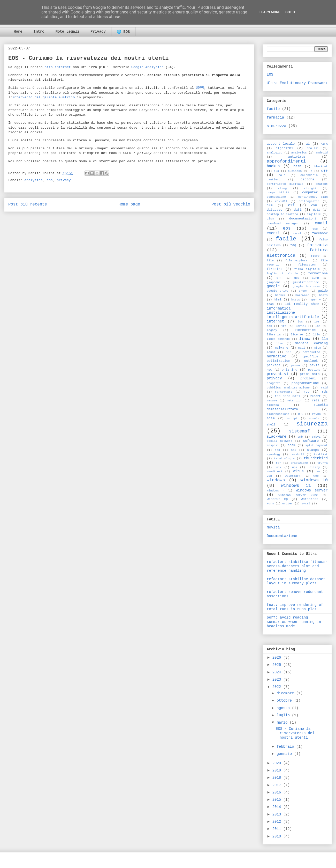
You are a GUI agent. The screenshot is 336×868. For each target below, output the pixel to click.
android (322, 153)
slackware (277, 437)
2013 (278, 814)
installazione (281, 313)
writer (287, 504)
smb (300, 437)
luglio (284, 715)
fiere (315, 256)
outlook (311, 361)
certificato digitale (285, 184)
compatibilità (278, 193)
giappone (274, 282)
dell (316, 210)
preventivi (278, 374)
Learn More (270, 12)
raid (324, 388)
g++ (279, 278)
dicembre (286, 693)
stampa (313, 450)
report (315, 396)
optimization (278, 361)
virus (298, 471)
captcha (307, 180)
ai (308, 144)
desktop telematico (282, 214)
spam (292, 445)
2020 (278, 763)
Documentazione (282, 536)
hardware (302, 295)
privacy (64, 180)
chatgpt (322, 184)
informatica (279, 308)
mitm (317, 348)
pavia (315, 365)
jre (284, 326)
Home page (129, 204)
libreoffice (305, 330)
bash (297, 166)
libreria (274, 335)
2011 (278, 829)
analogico (274, 153)
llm (325, 339)
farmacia (275, 117)
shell (271, 425)
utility (314, 467)
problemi (308, 379)
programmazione (305, 383)
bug (276, 171)
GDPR (315, 278)
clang (282, 188)
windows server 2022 (298, 495)
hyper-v (315, 300)
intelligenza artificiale (293, 317)
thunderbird (316, 458)
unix (278, 467)
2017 (278, 785)
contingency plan (313, 197)
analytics (33, 180)
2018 (278, 778)
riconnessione (278, 414)
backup (273, 166)
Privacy (98, 32)
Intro (39, 32)
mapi (301, 348)
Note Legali (67, 32)
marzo (283, 723)
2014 (278, 807)
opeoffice (310, 357)
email (321, 223)
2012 (278, 822)
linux (305, 339)
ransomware (284, 392)
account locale (281, 144)
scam (271, 418)
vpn (269, 476)
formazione (318, 274)
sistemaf (299, 431)
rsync (316, 414)
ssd (277, 450)
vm (318, 472)
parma (296, 365)
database (274, 210)
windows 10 (314, 480)
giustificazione (306, 282)
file (270, 261)
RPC (301, 414)
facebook (320, 233)
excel (297, 233)
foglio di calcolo (282, 274)
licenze (297, 335)
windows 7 (275, 491)
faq (293, 245)
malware (281, 348)
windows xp (277, 499)
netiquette (311, 352)
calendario (309, 175)
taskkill (297, 454)
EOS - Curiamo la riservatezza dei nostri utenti (295, 733)
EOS (270, 75)
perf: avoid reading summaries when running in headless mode (294, 622)
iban (270, 304)
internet (275, 321)
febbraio (286, 747)
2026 (278, 658)
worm (270, 504)
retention (294, 401)
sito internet (58, 67)
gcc (297, 278)
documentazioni (303, 219)
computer (310, 193)
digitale (314, 214)
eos (49, 180)
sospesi (273, 445)
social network (279, 441)
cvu (314, 205)
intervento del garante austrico (44, 97)
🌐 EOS (123, 32)
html (278, 300)
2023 (278, 680)
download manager (282, 224)
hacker (280, 295)
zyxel (306, 504)
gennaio (285, 754)
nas (289, 352)
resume (272, 401)
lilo (316, 335)
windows (276, 480)
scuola (314, 418)
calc (282, 175)
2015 (278, 800)
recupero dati (288, 396)
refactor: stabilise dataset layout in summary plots (296, 581)
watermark (293, 476)
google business (306, 286)
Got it (291, 12)
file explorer (297, 261)
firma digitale (307, 269)
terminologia (284, 459)
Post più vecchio (231, 204)
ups (295, 467)
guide (323, 291)
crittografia (309, 201)
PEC (269, 370)
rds (325, 392)
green (303, 291)
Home (18, 32)
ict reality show (302, 304)
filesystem (307, 265)
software (311, 441)
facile (273, 109)
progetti (274, 383)
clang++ (310, 188)
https (296, 300)
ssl (294, 450)
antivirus (297, 157)
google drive (278, 291)
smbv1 (316, 437)
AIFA (324, 144)
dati (298, 210)
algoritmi (284, 148)
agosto (284, 708)
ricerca (273, 405)
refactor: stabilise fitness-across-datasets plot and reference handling (297, 566)
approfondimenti (286, 161)
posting (314, 370)
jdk (269, 326)
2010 (278, 836)
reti (316, 401)
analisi (313, 148)
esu (315, 229)
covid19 (281, 201)
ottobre (285, 701)
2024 (278, 672)
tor (278, 463)
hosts (323, 295)
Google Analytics (147, 67)
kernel (301, 326)
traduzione (299, 463)
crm (270, 205)
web (316, 476)
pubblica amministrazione (288, 388)
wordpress (310, 499)
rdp (307, 392)
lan (318, 326)
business (295, 171)
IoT (317, 322)
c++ (324, 171)
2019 (278, 770)
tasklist (321, 454)
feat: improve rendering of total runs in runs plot (295, 607)
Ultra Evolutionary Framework (297, 83)
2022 (278, 687)
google (273, 286)
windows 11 (296, 486)
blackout (321, 166)
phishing (289, 370)
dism (270, 219)
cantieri (274, 180)
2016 (278, 792)
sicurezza (277, 126)
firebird (274, 269)
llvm (280, 343)
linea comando (278, 339)
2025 (278, 665)
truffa (323, 463)
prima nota (310, 374)
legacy (272, 330)
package (274, 365)
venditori (274, 472)
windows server (312, 490)
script (292, 418)
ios (300, 322)
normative (277, 356)
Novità (273, 527)
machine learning (311, 343)
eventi (273, 233)
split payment (316, 445)
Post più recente (28, 204)
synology (274, 454)
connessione (276, 197)
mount (271, 352)
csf (291, 205)
